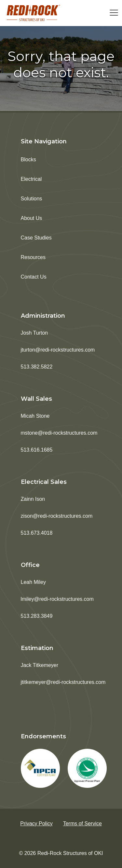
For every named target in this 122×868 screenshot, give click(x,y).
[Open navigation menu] (114, 13)
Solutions (32, 199)
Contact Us (34, 277)
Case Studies (36, 238)
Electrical (31, 179)
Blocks (28, 159)
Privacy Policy (36, 824)
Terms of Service (82, 824)
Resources (33, 257)
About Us (32, 218)
